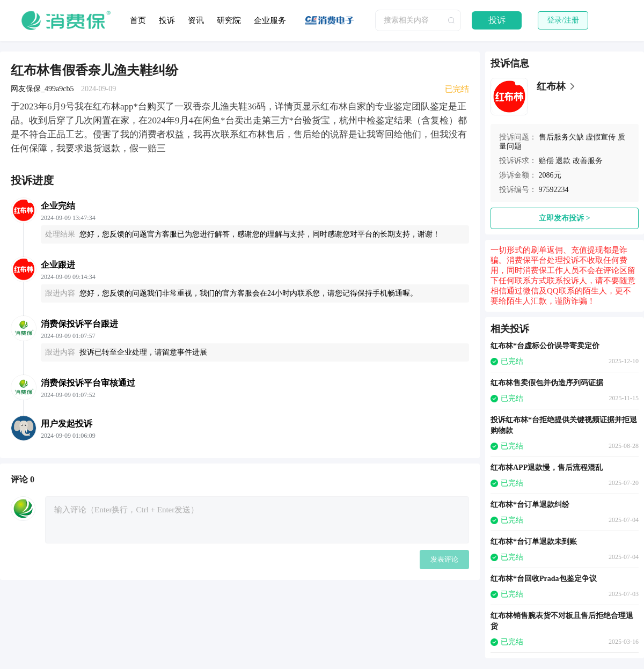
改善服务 (588, 161)
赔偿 (546, 161)
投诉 (167, 20)
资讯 (196, 20)
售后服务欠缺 (561, 137)
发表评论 (444, 559)
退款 (563, 161)
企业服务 (270, 20)
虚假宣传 (601, 137)
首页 (138, 20)
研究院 (229, 20)
